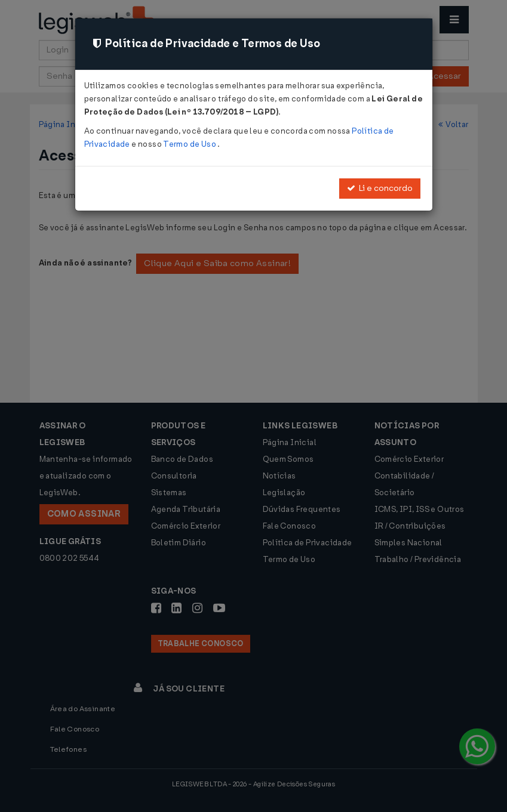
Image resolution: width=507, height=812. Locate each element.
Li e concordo (380, 188)
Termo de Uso (190, 144)
